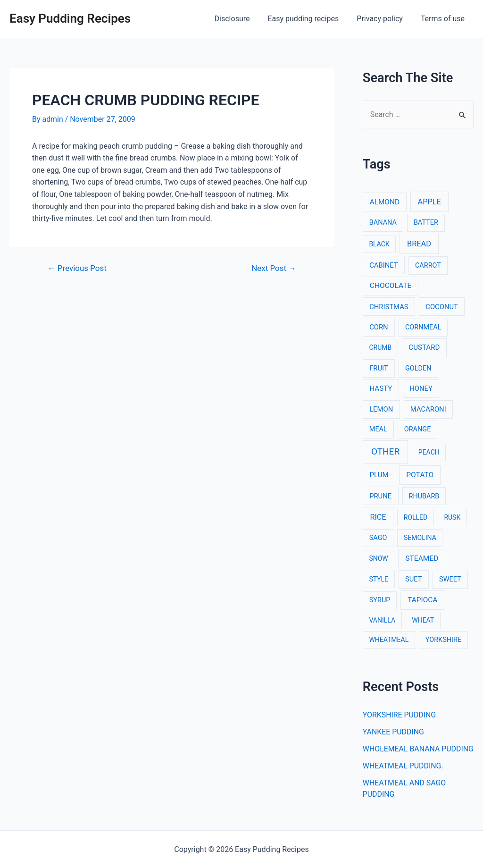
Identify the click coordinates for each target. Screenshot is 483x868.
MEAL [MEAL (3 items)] (378, 429)
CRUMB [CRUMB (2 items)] (380, 347)
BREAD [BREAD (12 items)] (419, 244)
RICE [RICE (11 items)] (378, 517)
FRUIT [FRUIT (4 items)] (379, 368)
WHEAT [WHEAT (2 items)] (423, 620)
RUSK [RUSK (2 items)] (452, 517)
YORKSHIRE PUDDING (400, 715)
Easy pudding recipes (310, 19)
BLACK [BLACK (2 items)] (379, 244)
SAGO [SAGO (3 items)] (378, 538)
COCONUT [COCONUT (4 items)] (442, 307)
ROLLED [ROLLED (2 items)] (416, 517)
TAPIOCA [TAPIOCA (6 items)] (422, 600)
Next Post (273, 268)
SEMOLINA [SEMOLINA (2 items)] (420, 538)
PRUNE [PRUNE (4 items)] (380, 496)
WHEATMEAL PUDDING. (403, 777)
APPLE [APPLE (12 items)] (429, 202)
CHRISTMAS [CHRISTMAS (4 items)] (389, 307)
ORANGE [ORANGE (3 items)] (418, 429)
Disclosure (242, 19)
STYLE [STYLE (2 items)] (379, 580)
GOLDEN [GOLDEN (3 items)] (418, 368)
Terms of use (444, 19)
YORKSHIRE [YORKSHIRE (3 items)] (443, 640)
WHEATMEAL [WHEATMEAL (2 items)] (389, 640)
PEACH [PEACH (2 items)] (429, 452)
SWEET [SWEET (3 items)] (450, 580)
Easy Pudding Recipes (70, 18)
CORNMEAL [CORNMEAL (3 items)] (423, 327)
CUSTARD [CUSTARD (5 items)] (424, 347)
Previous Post (77, 268)
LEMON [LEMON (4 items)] (381, 409)
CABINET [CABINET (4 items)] (384, 265)
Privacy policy (384, 19)
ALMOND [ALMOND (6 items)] (385, 202)
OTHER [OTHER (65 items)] (385, 451)
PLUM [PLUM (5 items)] (379, 475)
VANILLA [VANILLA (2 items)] (382, 620)
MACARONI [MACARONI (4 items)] (428, 409)
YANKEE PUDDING (394, 732)
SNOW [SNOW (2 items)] (378, 558)
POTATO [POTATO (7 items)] (420, 475)
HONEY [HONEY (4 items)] (421, 389)
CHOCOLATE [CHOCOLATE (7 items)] (391, 286)
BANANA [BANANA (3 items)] (383, 223)
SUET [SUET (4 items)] (414, 580)
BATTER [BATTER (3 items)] (426, 223)
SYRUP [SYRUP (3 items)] (380, 600)
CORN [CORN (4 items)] (379, 327)
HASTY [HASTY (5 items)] (381, 389)
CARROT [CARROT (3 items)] (428, 265)
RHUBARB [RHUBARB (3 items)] (424, 496)
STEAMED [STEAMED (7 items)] (422, 558)
